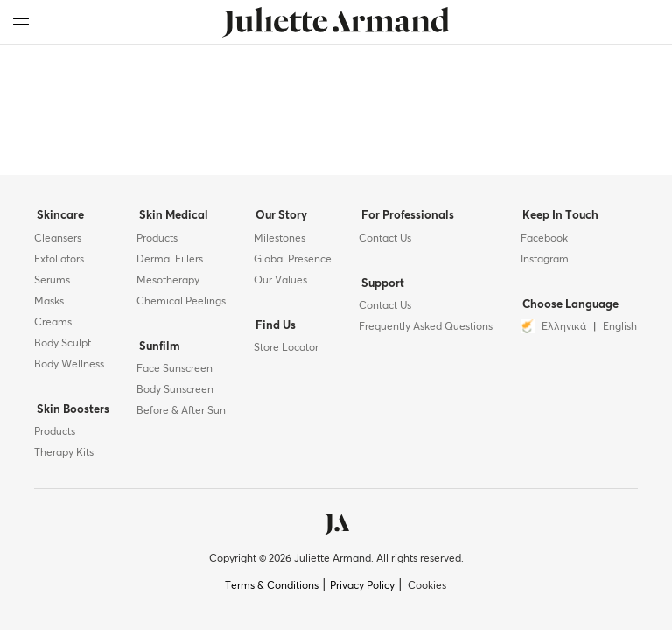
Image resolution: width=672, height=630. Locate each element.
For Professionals (404, 221)
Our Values (279, 284)
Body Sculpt (63, 347)
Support (379, 286)
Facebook (543, 242)
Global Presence (291, 263)
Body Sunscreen (173, 390)
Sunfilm (155, 349)
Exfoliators (59, 263)
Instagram (544, 263)
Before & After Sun (179, 411)
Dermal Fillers (168, 263)
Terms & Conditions (272, 586)
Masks (49, 305)
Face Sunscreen (173, 369)
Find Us (272, 328)
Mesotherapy (166, 284)
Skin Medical (169, 221)
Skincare (58, 221)
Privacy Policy (362, 586)
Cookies (427, 586)
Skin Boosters (70, 412)
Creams (53, 326)
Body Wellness (69, 368)
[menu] (21, 21)
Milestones (278, 242)
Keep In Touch (558, 221)
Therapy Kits (64, 453)
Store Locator (284, 348)
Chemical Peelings (179, 305)
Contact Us (384, 242)
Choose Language (568, 307)
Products (55, 432)
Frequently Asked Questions (425, 327)
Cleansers (58, 242)
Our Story (278, 221)
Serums (52, 284)
